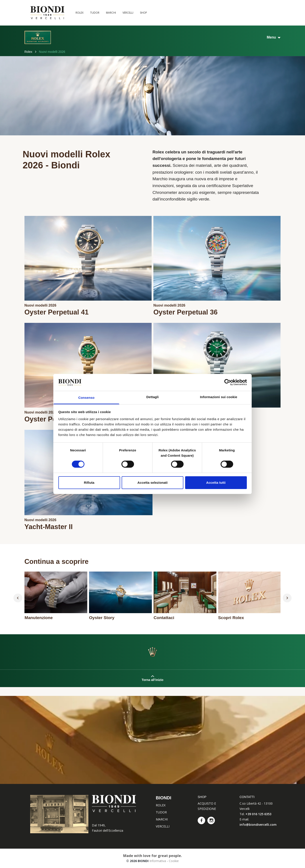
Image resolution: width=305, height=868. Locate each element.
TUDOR (95, 13)
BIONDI (164, 798)
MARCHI (111, 13)
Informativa (158, 861)
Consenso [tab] (86, 398)
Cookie (174, 861)
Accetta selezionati (153, 483)
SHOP (143, 13)
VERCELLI (128, 13)
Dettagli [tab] (152, 397)
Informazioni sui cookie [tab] (219, 397)
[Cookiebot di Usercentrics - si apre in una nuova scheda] (228, 382)
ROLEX (80, 13)
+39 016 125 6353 (258, 814)
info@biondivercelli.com (258, 825)
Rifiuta (89, 483)
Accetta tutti (216, 483)
